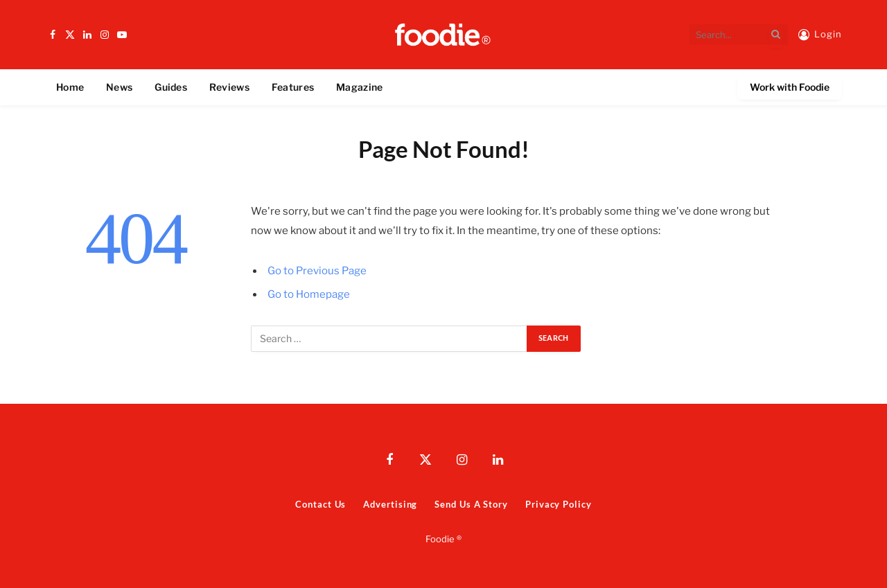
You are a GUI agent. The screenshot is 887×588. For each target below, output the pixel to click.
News (119, 87)
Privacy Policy (559, 504)
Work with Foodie (790, 87)
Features (293, 87)
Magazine (359, 87)
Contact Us (320, 504)
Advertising (390, 504)
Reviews (229, 87)
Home (70, 87)
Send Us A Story (471, 504)
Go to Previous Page (317, 271)
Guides (171, 87)
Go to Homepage (309, 294)
